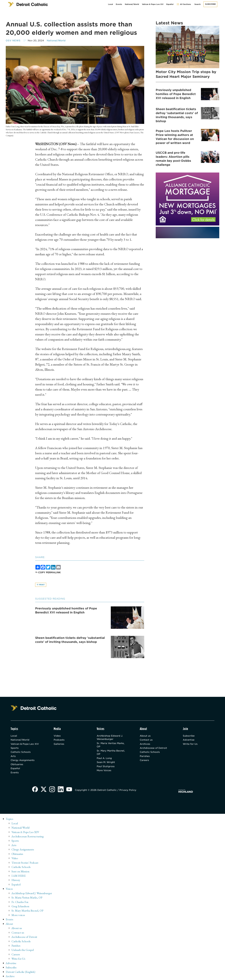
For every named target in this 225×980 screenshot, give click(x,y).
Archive (10, 975)
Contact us (146, 740)
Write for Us (190, 744)
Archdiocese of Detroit (154, 749)
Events (119, 4)
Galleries (59, 744)
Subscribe (210, 4)
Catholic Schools (21, 753)
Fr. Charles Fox (20, 902)
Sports (15, 749)
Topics (10, 820)
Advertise (189, 740)
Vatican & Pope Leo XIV (153, 4)
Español (170, 4)
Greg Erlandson (20, 906)
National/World (132, 4)
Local (110, 4)
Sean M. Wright (106, 763)
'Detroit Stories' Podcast (25, 863)
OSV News (13, 41)
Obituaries (17, 765)
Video (57, 736)
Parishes (145, 757)
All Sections (184, 4)
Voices (9, 889)
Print (41, 585)
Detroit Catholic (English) (20, 971)
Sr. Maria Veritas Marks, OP (111, 745)
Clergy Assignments (23, 761)
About (10, 923)
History (16, 880)
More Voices (104, 771)
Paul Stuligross (106, 767)
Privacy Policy (128, 791)
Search (198, 4)
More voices (18, 915)
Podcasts (59, 740)
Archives (145, 744)
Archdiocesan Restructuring (28, 837)
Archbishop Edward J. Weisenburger (110, 738)
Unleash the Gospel (23, 949)
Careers (144, 761)
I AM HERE (19, 876)
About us (145, 736)
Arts (13, 757)
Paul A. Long (104, 759)
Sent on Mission (20, 872)
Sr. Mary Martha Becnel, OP (111, 753)
